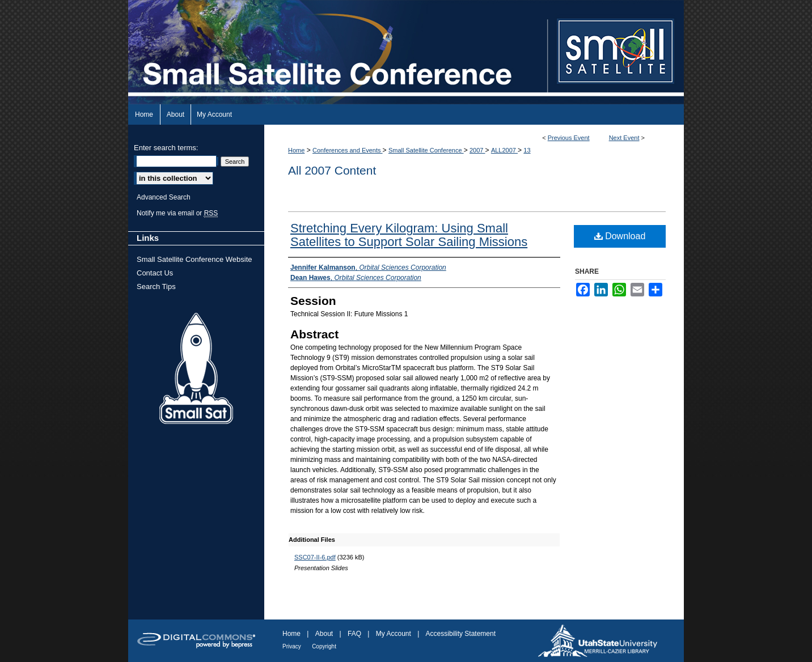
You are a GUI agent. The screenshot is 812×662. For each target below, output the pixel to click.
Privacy (292, 646)
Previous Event (569, 138)
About (324, 634)
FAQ (354, 634)
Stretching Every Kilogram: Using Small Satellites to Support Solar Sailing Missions (409, 235)
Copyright (324, 646)
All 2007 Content (332, 170)
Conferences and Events (348, 150)
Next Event (624, 138)
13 (527, 150)
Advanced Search (164, 197)
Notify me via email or (177, 213)
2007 (477, 150)
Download (620, 236)
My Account (394, 634)
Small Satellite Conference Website (194, 259)
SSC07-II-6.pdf (315, 557)
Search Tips (156, 287)
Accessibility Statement (461, 634)
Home (296, 150)
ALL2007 (504, 150)
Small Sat (196, 369)
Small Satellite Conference (426, 150)
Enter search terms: (166, 148)
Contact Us (155, 273)
